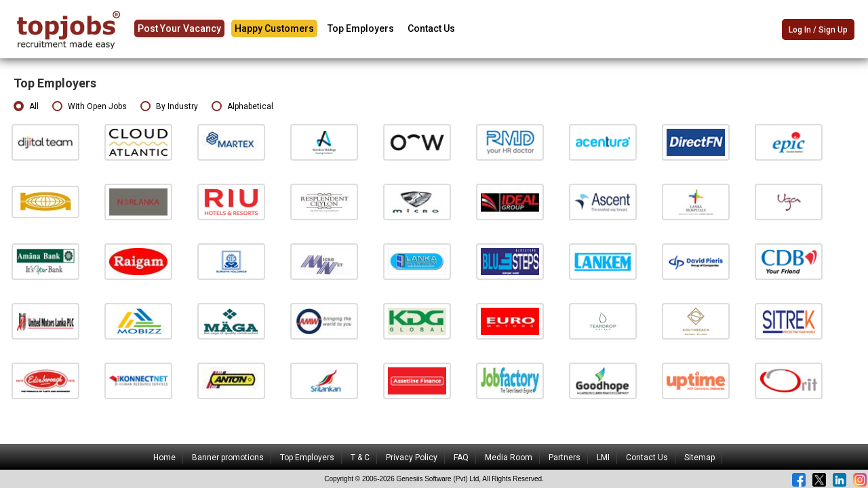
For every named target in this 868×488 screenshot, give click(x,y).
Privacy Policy (412, 457)
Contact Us (431, 28)
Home (164, 457)
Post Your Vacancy (179, 28)
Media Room (509, 457)
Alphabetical (242, 107)
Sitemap (699, 457)
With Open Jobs (90, 107)
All (26, 107)
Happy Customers (274, 28)
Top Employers (361, 28)
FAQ (461, 457)
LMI (603, 457)
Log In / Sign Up (818, 30)
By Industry (169, 107)
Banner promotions (228, 457)
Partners (565, 457)
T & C (360, 457)
